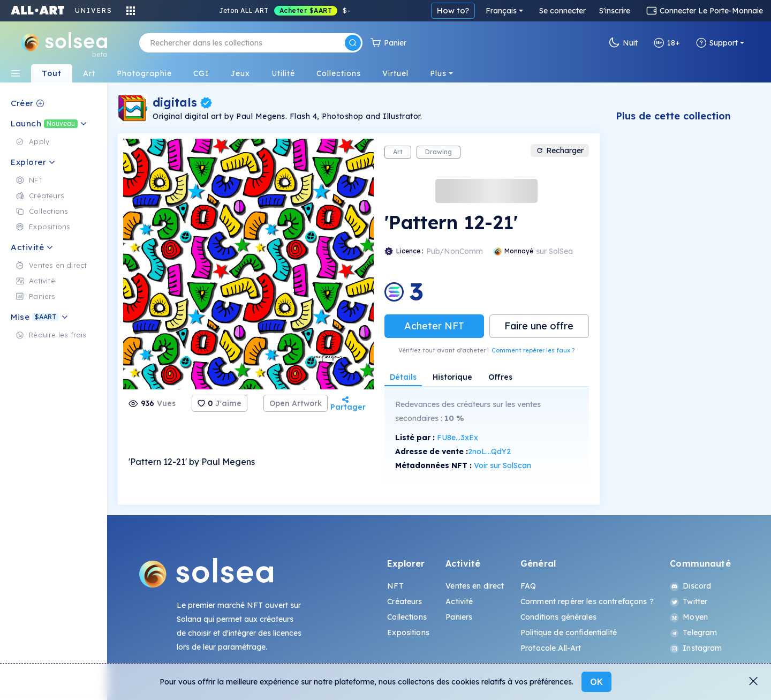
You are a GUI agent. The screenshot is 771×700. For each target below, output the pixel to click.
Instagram (696, 648)
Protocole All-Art (551, 648)
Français (501, 11)
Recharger (560, 150)
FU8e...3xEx (458, 438)
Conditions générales (558, 617)
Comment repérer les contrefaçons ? (587, 601)
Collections (407, 617)
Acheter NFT (434, 326)
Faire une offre (539, 326)
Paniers (459, 617)
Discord (690, 586)
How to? (453, 10)
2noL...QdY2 (489, 451)
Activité (459, 601)
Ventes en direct (475, 586)
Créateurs (405, 601)
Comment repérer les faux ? (533, 350)
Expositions (408, 633)
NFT (395, 586)
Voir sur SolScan (502, 465)
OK (596, 682)
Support (717, 43)
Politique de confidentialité (569, 633)
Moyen (689, 617)
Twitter (689, 601)
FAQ (528, 586)
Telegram (693, 633)
